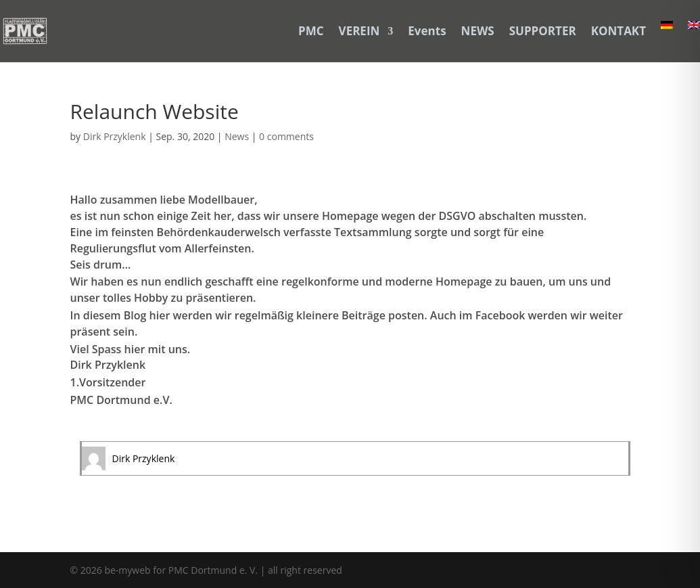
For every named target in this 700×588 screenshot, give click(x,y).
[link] (25, 31)
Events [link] (427, 31)
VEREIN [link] (359, 31)
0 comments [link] (286, 136)
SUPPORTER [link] (543, 31)
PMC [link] (311, 31)
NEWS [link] (478, 31)
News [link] (237, 136)
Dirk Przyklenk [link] (115, 136)
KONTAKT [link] (619, 31)
